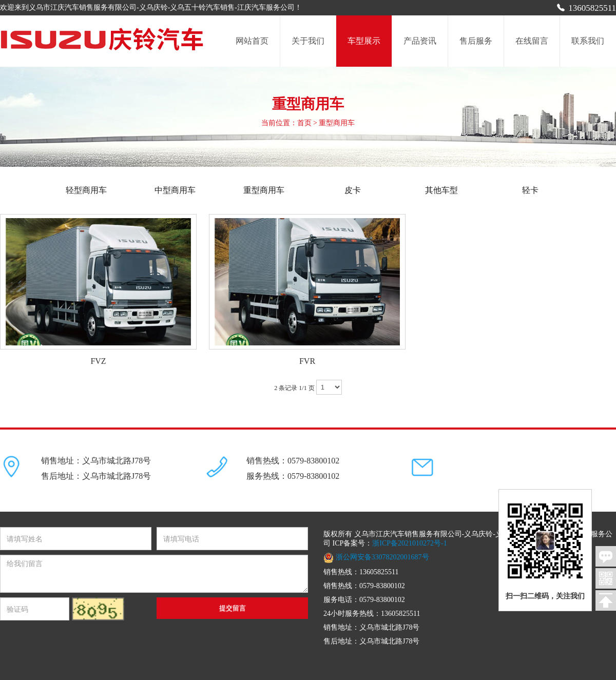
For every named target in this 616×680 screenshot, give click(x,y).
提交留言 (233, 608)
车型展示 (364, 41)
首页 (304, 123)
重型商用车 (264, 190)
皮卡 (353, 190)
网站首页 (252, 41)
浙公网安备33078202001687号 (376, 557)
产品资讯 (420, 41)
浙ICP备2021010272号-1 (409, 543)
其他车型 (441, 190)
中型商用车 (175, 190)
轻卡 (530, 190)
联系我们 (588, 41)
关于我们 (308, 41)
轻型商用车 (94, 190)
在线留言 (532, 41)
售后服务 (476, 41)
